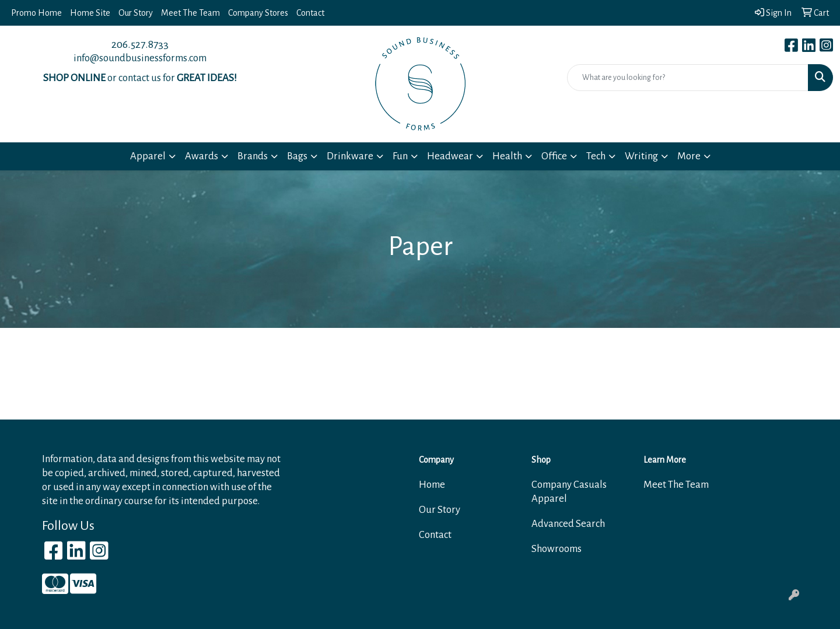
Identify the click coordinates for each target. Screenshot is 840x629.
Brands (253, 156)
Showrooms (556, 549)
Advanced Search (568, 524)
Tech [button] (596, 156)
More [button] (689, 156)
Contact (310, 13)
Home (432, 485)
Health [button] (507, 156)
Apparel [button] (148, 156)
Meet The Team (190, 13)
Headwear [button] (450, 156)
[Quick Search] (688, 78)
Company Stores (258, 13)
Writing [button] (641, 156)
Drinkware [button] (350, 156)
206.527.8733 (140, 44)
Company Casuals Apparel (569, 492)
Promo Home (36, 13)
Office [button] (554, 156)
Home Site (90, 13)
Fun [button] (400, 156)
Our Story (136, 13)
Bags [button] (297, 156)
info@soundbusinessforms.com (140, 58)
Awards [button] (202, 156)
